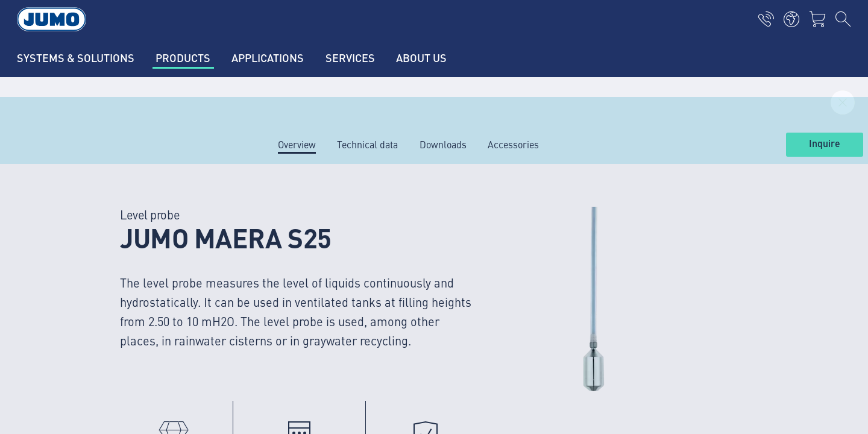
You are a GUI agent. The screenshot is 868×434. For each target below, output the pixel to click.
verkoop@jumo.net (130, 380)
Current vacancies (308, 228)
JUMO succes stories (314, 252)
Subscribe (738, 294)
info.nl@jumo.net (127, 318)
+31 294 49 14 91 (157, 303)
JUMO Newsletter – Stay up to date (524, 275)
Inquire (825, 144)
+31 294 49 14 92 (157, 365)
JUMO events (297, 299)
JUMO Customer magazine (326, 275)
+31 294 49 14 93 (157, 426)
